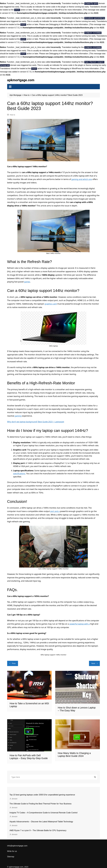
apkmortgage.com (21, 77)
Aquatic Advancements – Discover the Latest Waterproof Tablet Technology (41, 819)
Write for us (12, 849)
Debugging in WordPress (54, 9)
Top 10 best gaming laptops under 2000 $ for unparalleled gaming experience (42, 792)
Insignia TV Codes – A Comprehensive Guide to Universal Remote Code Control (43, 810)
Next (93, 661)
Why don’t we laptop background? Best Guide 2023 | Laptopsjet (36, 419)
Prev (14, 661)
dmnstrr (15, 796)
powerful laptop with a (80, 621)
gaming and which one (82, 177)
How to (13, 112)
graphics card (51, 301)
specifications (19, 471)
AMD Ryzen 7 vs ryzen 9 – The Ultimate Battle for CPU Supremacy (38, 828)
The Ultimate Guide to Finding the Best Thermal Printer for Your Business (40, 801)
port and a (55, 509)
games (27, 279)
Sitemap (11, 854)
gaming (18, 413)
